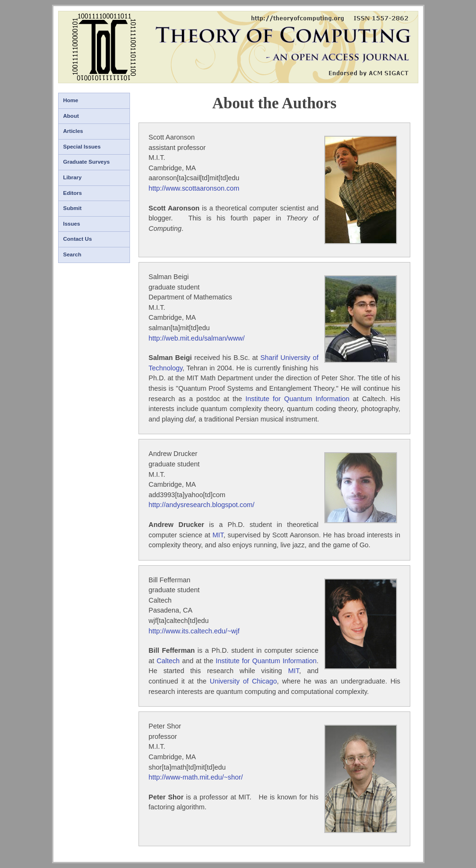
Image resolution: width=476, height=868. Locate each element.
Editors (73, 193)
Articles (73, 131)
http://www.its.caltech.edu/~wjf (194, 631)
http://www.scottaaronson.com (194, 188)
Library (73, 177)
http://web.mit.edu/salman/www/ (196, 338)
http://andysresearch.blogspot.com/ (201, 505)
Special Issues (82, 147)
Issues (72, 224)
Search (72, 254)
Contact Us (78, 239)
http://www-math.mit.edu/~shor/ (196, 777)
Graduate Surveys (87, 162)
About (71, 116)
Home (71, 100)
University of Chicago (243, 681)
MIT (218, 535)
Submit (73, 208)
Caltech (168, 661)
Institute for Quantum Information (297, 399)
